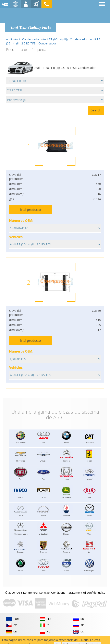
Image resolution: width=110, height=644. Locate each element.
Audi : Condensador (27, 39)
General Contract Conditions (47, 593)
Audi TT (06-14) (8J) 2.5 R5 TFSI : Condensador (53, 41)
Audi (9, 39)
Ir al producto (30, 210)
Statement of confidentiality (87, 593)
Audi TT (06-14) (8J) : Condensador (65, 39)
